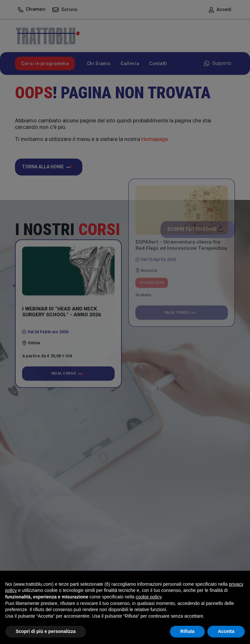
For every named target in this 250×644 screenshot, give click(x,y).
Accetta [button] (226, 631)
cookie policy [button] (149, 597)
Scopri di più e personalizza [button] (46, 631)
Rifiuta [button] (187, 631)
